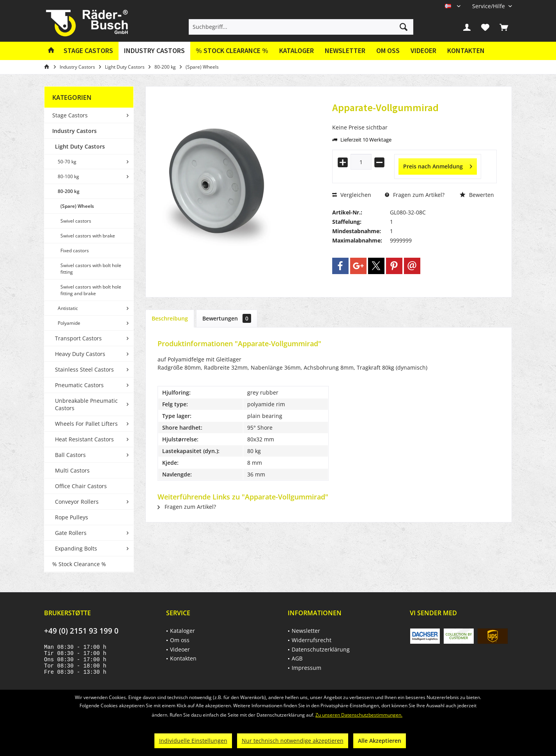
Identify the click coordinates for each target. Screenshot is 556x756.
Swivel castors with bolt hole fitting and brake (91, 290)
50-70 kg (67, 162)
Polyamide (69, 323)
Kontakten (466, 50)
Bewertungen (227, 318)
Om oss (388, 50)
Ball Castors (70, 455)
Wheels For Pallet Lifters (86, 424)
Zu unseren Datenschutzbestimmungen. (359, 715)
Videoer (423, 50)
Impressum (306, 668)
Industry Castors (74, 131)
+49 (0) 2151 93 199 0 (81, 631)
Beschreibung (170, 318)
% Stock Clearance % (79, 564)
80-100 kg (68, 176)
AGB (297, 658)
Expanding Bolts (76, 548)
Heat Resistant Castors (84, 439)
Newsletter (345, 50)
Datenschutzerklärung (321, 649)
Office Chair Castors (81, 486)
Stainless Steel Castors (84, 369)
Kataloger (297, 50)
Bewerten (477, 195)
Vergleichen (352, 195)
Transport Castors (78, 338)
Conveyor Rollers (77, 502)
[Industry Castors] (154, 51)
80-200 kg (69, 191)
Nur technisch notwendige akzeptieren (293, 741)
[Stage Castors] (88, 51)
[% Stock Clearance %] (232, 51)
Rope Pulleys (72, 517)
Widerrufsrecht (312, 640)
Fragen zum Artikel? (415, 195)
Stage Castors (70, 115)
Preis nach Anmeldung (438, 165)
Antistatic (68, 308)
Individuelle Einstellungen (193, 741)
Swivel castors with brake (88, 236)
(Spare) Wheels (77, 206)
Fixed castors (75, 251)
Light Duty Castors (80, 146)
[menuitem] (489, 6)
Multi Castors (72, 470)
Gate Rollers (71, 533)
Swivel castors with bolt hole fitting (91, 269)
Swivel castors (76, 221)
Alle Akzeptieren (380, 741)
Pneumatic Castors (79, 385)
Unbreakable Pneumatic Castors (86, 404)
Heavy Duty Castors (80, 354)
